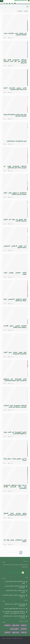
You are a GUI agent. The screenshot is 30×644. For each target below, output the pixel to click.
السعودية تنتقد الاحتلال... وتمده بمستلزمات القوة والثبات (15, 605)
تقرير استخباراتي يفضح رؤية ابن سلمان (15, 540)
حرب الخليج (24, 625)
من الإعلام (20, 11)
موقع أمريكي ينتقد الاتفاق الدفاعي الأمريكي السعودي (15, 514)
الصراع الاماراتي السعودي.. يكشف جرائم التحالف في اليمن (14, 617)
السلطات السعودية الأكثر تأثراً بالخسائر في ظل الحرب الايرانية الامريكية (15, 61)
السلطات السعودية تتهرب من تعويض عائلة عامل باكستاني (15, 167)
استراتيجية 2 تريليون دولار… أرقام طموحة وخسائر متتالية (15, 193)
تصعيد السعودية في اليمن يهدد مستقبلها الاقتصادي (15, 433)
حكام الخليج (24, 629)
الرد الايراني (7, 625)
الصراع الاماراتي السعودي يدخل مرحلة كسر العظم (15, 300)
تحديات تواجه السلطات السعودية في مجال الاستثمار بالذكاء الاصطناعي (15, 487)
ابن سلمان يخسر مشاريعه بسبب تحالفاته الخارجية (15, 34)
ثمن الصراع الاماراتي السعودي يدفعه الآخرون (15, 247)
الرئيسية (26, 11)
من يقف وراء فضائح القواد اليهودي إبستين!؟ (14, 608)
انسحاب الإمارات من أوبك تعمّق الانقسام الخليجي (16, 591)
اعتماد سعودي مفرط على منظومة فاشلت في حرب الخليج (14, 596)
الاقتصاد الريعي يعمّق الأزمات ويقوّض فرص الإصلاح (15, 326)
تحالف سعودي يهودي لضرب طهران (15, 273)
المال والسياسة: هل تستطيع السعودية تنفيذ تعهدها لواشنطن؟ (15, 380)
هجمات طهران (16, 625)
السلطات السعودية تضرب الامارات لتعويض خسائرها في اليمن (15, 406)
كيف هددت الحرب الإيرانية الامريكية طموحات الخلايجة (15, 115)
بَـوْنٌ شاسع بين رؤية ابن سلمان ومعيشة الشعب (15, 220)
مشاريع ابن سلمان (14, 629)
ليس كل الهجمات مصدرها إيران (17, 141)
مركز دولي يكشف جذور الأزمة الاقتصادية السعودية (15, 353)
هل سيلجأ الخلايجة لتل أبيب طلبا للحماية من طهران (15, 582)
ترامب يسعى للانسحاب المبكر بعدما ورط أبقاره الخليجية (15, 88)
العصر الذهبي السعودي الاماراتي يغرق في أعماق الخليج (15, 587)
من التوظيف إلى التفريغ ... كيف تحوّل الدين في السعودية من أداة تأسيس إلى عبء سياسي (14, 612)
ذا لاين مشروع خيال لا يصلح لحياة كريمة (15, 459)
